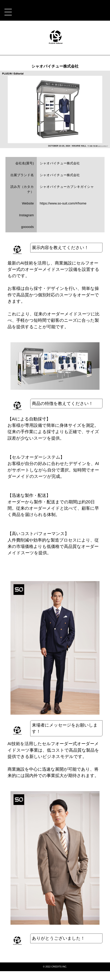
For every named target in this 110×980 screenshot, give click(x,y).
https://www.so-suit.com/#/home (63, 203)
